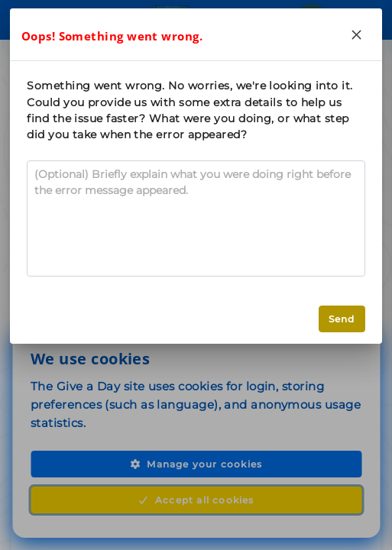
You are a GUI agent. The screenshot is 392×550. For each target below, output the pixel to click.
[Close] (357, 34)
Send (342, 319)
